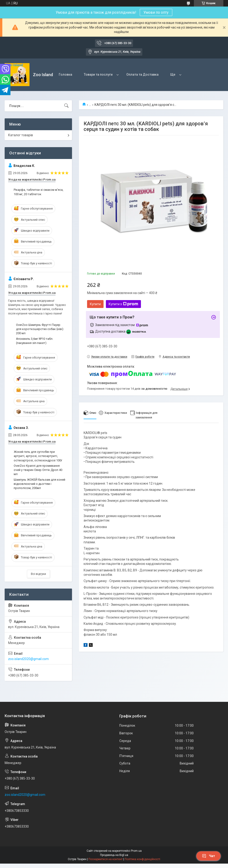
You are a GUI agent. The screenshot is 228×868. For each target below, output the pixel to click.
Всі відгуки (38, 574)
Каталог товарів (21, 135)
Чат (208, 856)
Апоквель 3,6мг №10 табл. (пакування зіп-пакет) (35, 341)
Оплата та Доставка (142, 74)
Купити (95, 304)
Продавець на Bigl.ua (114, 855)
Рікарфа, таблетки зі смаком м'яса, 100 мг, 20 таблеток (39, 192)
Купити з (123, 304)
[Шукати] (66, 106)
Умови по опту (156, 12)
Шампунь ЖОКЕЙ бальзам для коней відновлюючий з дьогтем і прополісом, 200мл (39, 484)
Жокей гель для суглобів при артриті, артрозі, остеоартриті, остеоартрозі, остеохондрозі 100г (38, 456)
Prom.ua (136, 851)
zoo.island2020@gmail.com (28, 659)
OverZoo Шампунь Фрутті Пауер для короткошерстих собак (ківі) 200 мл (40, 329)
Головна (65, 74)
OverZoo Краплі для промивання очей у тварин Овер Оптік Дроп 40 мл (38, 470)
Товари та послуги (98, 74)
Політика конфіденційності (142, 859)
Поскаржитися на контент (106, 859)
